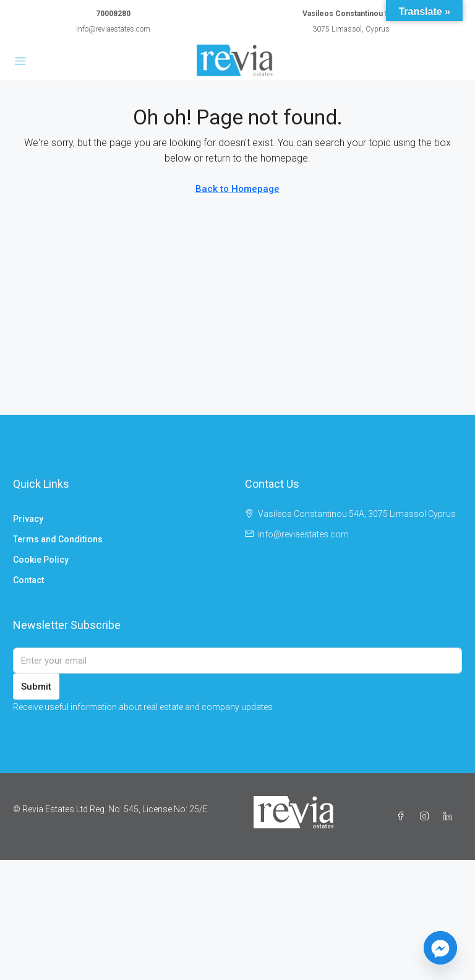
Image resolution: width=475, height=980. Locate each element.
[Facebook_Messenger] (440, 948)
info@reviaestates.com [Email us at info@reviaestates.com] (303, 534)
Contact (28, 580)
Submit (36, 687)
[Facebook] (403, 817)
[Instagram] (427, 817)
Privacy (28, 519)
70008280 (113, 14)
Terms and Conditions (58, 539)
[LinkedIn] (450, 817)
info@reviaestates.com (113, 29)
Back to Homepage (237, 189)
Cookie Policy (41, 560)
